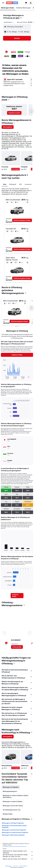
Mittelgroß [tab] (13, 184)
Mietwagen (9, 866)
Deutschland (23, 866)
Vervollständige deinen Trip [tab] (12, 810)
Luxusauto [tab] (28, 184)
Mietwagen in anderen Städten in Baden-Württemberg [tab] (16, 796)
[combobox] (9, 22)
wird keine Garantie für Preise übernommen (14, 846)
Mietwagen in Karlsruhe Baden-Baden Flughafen (14, 826)
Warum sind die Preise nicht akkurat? (18, 859)
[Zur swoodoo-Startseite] (12, 3)
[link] (14, 113)
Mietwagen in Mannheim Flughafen (13, 835)
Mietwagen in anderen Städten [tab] (13, 801)
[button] (3, 3)
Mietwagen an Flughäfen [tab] (11, 787)
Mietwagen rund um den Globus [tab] (13, 806)
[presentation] (21, 18)
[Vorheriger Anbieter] (4, 632)
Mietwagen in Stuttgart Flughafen (13, 823)
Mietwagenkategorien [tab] (10, 791)
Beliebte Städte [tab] (8, 814)
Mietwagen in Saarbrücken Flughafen (14, 830)
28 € (17, 18)
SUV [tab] (20, 184)
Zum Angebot (16, 169)
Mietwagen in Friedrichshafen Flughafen (15, 832)
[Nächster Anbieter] (30, 632)
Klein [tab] (5, 184)
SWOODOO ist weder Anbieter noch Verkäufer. (18, 852)
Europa (16, 866)
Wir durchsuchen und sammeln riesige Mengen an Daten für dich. (18, 855)
